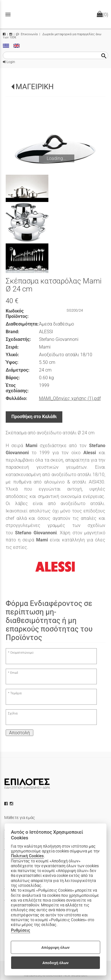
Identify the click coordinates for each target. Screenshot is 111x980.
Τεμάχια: (16, 693)
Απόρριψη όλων (55, 947)
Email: (14, 673)
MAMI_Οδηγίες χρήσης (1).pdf (70, 398)
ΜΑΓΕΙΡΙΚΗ (35, 87)
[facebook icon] (7, 804)
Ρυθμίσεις (20, 930)
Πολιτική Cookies (27, 856)
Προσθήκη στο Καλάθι (34, 417)
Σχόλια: (13, 713)
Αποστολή (19, 733)
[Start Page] (55, 14)
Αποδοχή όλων (55, 963)
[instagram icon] (12, 804)
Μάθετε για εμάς (20, 818)
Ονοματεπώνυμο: (22, 653)
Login (9, 62)
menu (8, 14)
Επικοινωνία (27, 34)
